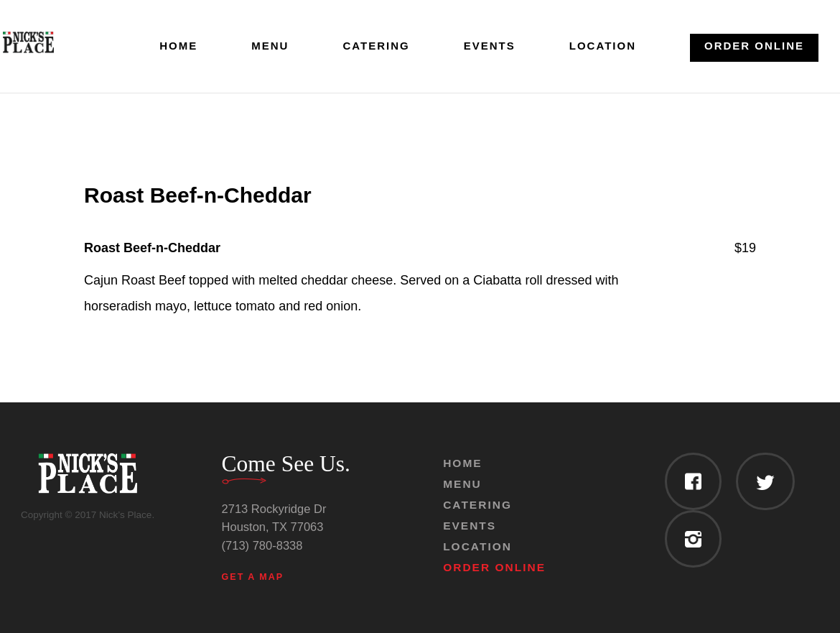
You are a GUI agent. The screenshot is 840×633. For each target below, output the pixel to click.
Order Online (754, 46)
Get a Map (253, 577)
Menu (270, 46)
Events (490, 46)
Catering (376, 46)
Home (178, 46)
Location (603, 46)
